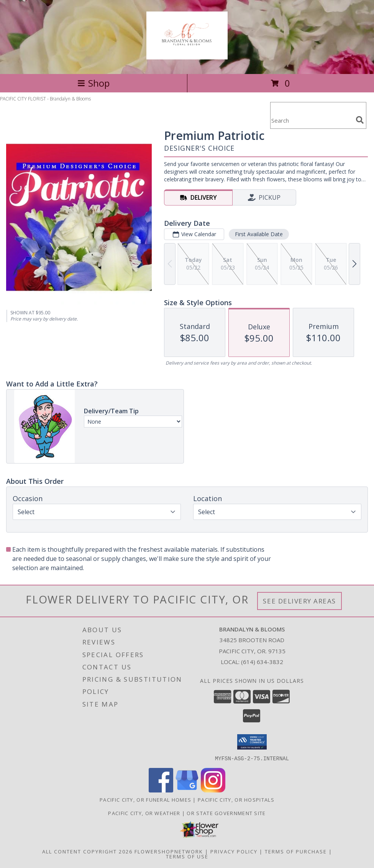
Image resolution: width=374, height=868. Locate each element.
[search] (360, 120)
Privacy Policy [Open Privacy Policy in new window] (234, 851)
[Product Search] (312, 120)
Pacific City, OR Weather (144, 813)
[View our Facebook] (161, 790)
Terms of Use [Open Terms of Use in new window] (187, 856)
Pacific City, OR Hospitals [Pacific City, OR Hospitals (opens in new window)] (236, 799)
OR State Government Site (226, 813)
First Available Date (259, 234)
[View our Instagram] (213, 790)
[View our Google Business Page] (187, 790)
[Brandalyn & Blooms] (187, 55)
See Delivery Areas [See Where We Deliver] (299, 601)
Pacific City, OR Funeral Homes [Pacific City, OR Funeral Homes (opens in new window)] (145, 799)
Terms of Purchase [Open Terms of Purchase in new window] (296, 851)
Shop (93, 83)
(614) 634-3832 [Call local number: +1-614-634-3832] (262, 662)
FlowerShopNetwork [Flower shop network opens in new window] (169, 851)
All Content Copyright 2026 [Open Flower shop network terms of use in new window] (87, 851)
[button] (252, 742)
